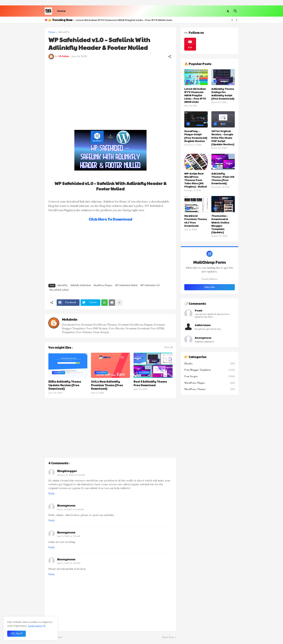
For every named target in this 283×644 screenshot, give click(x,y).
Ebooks (210, 364)
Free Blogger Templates (210, 370)
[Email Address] (210, 279)
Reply (52, 494)
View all (168, 348)
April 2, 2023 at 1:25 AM (69, 536)
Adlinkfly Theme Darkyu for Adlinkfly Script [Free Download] (223, 94)
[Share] (170, 57)
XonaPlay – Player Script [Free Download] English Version (196, 136)
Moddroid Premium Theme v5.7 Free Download (196, 221)
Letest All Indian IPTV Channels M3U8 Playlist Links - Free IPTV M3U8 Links (124, 20)
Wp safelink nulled (59, 290)
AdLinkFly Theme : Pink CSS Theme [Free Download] (223, 178)
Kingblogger (67, 471)
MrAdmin (70, 319)
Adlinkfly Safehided (80, 285)
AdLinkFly (64, 32)
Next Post (168, 637)
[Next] (237, 20)
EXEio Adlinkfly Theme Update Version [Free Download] (65, 385)
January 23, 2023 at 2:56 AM (71, 475)
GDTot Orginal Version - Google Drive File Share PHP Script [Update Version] (223, 138)
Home (61, 11)
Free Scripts (210, 377)
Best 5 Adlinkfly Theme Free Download (150, 383)
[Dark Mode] (228, 11)
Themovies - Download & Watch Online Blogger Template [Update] (220, 224)
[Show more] (119, 303)
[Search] (235, 11)
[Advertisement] (110, 92)
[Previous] (232, 20)
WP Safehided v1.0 (150, 285)
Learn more (35, 626)
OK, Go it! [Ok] (17, 634)
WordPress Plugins (103, 285)
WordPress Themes (210, 389)
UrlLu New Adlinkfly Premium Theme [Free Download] (107, 385)
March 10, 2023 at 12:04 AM (70, 510)
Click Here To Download (110, 219)
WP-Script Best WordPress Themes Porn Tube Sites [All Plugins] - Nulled (195, 180)
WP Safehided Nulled (126, 285)
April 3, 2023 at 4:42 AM (69, 563)
